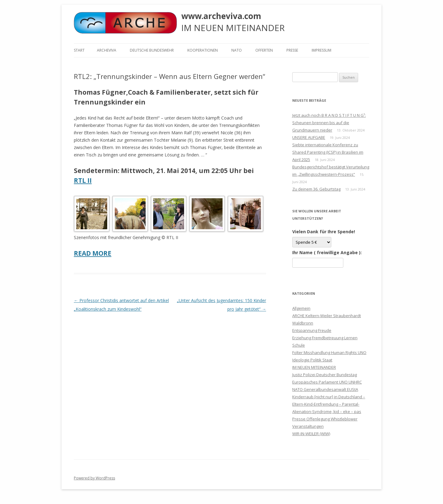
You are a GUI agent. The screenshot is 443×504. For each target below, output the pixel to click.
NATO (237, 50)
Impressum (321, 50)
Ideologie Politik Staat (312, 360)
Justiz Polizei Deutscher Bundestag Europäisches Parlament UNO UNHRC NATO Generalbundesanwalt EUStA (327, 382)
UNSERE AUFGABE (309, 137)
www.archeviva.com (221, 16)
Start (79, 50)
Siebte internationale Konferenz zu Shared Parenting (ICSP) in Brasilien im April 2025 (328, 152)
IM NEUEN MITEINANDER (314, 367)
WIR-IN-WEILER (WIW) (311, 434)
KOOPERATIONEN (203, 50)
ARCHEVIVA (107, 50)
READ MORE (93, 253)
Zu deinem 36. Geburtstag (316, 189)
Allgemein (301, 308)
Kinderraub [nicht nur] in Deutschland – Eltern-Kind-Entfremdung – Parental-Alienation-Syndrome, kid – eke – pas (329, 404)
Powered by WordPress (94, 478)
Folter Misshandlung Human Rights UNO (329, 352)
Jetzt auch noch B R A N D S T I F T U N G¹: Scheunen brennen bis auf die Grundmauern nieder (329, 123)
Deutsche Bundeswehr (152, 50)
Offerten (264, 50)
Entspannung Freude (312, 330)
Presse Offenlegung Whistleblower (325, 419)
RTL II (83, 180)
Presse (292, 50)
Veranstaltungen (308, 426)
